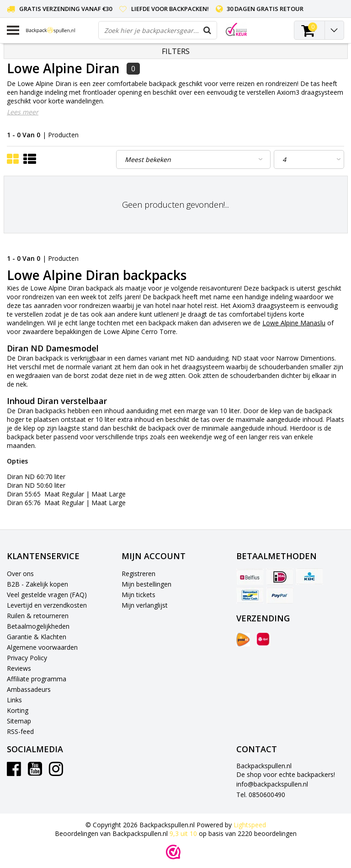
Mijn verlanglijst (145, 605)
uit (184, 833)
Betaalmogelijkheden (38, 626)
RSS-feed (20, 731)
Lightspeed (250, 825)
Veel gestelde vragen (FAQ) (47, 595)
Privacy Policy (27, 658)
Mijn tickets (138, 595)
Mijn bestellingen (146, 584)
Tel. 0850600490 (261, 795)
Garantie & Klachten (37, 637)
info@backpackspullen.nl (272, 784)
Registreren (138, 574)
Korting (18, 710)
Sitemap (19, 721)
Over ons (20, 574)
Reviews (19, 668)
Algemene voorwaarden (42, 647)
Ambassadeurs (29, 689)
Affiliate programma (37, 679)
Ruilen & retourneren (38, 616)
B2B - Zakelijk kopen (37, 584)
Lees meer (23, 112)
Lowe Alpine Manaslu (294, 323)
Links (14, 700)
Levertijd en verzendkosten (47, 605)
